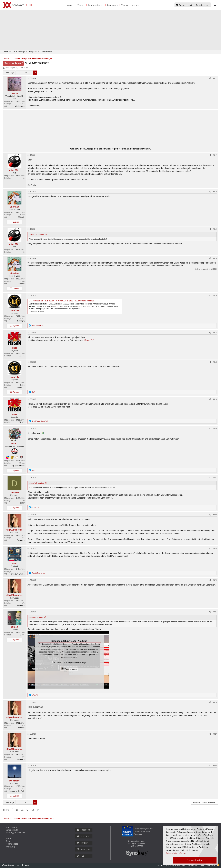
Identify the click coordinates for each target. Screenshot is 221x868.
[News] (69, 5)
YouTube (83, 836)
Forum (6, 52)
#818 (215, 362)
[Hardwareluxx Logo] (18, 5)
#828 (215, 766)
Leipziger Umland (18, 466)
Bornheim (21, 540)
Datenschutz (12, 830)
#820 (215, 429)
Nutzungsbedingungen (175, 865)
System (16, 222)
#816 (215, 296)
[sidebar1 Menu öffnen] (215, 5)
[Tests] (80, 5)
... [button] (22, 73)
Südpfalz (21, 217)
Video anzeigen (69, 669)
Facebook (83, 830)
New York (21, 321)
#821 (215, 478)
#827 (215, 734)
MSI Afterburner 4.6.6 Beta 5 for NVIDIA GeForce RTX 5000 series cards (61, 301)
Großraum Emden (18, 574)
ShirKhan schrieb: (37, 235)
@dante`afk (89, 340)
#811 (215, 78)
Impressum (11, 827)
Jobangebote (12, 844)
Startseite (211, 865)
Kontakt (9, 838)
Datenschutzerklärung (176, 853)
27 (30, 73)
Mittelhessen (20, 106)
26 (26, 73)
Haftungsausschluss (16, 833)
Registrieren (47, 52)
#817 (215, 333)
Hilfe (202, 865)
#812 (215, 155)
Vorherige (10, 73)
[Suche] (180, 5)
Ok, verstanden (195, 860)
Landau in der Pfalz (17, 791)
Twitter (82, 843)
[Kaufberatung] (94, 5)
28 (35, 73)
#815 (215, 258)
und (37, 326)
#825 (215, 612)
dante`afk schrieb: (37, 483)
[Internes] (134, 5)
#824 (215, 580)
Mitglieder (33, 52)
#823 (215, 548)
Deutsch (26, 865)
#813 (215, 192)
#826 (215, 702)
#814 (215, 229)
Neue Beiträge (19, 52)
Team (8, 841)
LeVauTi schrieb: (36, 617)
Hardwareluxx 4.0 (11, 865)
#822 (215, 515)
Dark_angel (10, 68)
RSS (81, 856)
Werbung (10, 847)
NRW (22, 503)
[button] (74, 5)
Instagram (84, 849)
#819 (215, 399)
